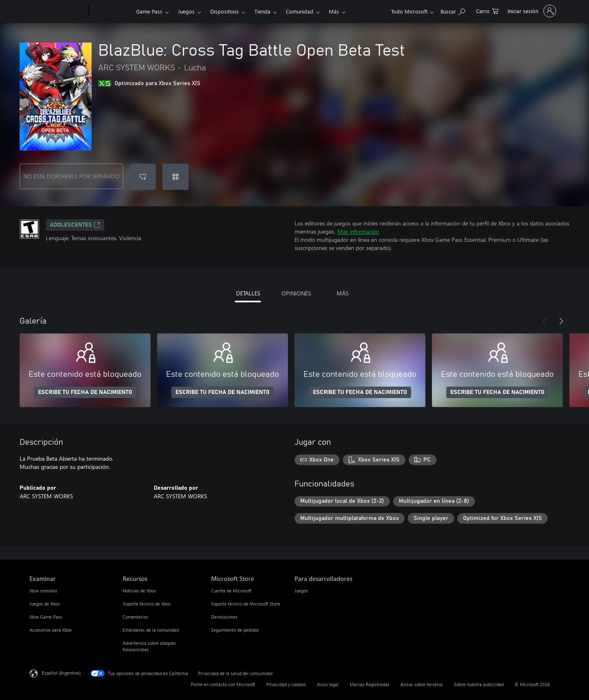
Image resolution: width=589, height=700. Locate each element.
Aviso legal (328, 684)
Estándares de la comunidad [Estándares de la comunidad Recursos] (151, 630)
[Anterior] (545, 321)
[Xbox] (111, 11)
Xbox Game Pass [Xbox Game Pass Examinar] (46, 617)
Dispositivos (225, 11)
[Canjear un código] (175, 177)
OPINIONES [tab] (296, 293)
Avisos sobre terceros (422, 684)
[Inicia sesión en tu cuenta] (531, 11)
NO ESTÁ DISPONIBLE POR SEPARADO (71, 176)
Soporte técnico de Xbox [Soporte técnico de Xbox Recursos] (147, 604)
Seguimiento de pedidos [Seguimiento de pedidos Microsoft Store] (235, 630)
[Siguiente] (561, 321)
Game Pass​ (149, 11)
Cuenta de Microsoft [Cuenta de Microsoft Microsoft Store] (231, 591)
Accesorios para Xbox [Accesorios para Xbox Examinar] (51, 630)
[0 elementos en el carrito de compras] (487, 10)
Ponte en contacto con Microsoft (223, 684)
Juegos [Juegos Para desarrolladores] (301, 591)
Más (334, 11)
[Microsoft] (57, 11)
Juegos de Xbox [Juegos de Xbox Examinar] (45, 604)
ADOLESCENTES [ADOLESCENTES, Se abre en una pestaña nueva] (75, 225)
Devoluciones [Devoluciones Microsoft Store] (224, 617)
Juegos (186, 11)
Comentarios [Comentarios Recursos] (135, 617)
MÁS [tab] (343, 293)
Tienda (262, 11)
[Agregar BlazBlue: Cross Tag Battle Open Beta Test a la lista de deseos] (143, 177)
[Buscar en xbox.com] (453, 10)
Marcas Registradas (370, 684)
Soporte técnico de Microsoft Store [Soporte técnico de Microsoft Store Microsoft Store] (246, 604)
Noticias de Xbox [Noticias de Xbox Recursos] (139, 591)
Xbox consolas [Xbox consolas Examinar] (43, 591)
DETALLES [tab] (248, 293)
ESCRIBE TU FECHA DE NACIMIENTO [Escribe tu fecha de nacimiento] (85, 392)
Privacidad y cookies (286, 684)
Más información (358, 231)
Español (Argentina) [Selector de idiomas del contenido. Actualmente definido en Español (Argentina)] (61, 673)
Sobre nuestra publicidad (479, 684)
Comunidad (300, 11)
